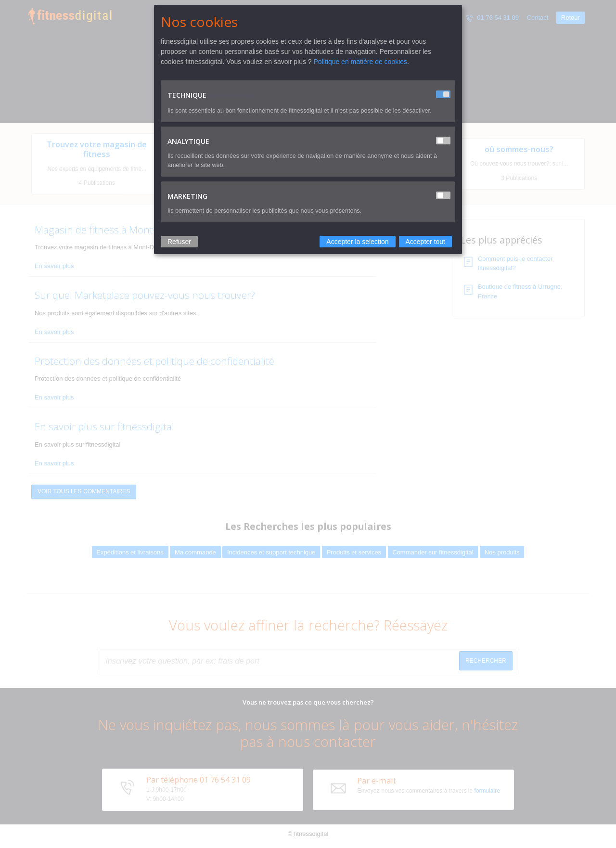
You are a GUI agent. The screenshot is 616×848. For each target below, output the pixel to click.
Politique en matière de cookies (361, 62)
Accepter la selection (357, 242)
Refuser (179, 242)
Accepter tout (426, 242)
